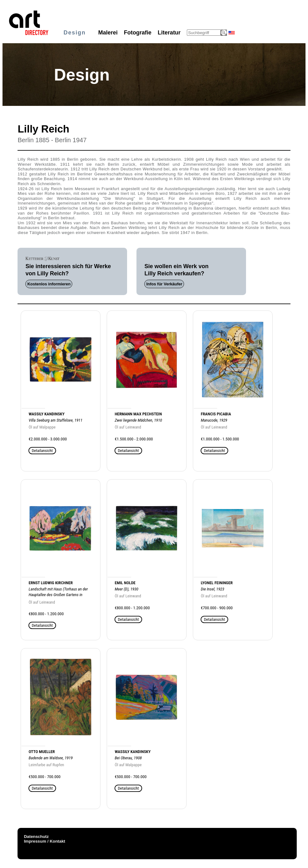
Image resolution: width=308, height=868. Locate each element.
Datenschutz (36, 837)
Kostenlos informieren (49, 284)
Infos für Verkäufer (164, 284)
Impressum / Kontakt (44, 841)
